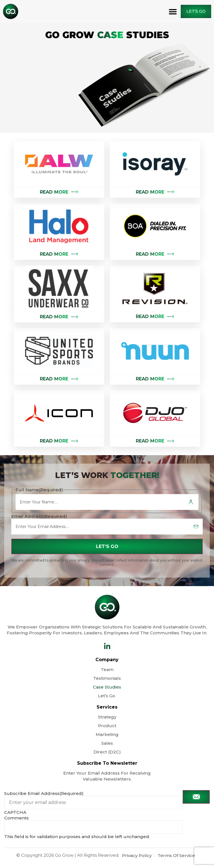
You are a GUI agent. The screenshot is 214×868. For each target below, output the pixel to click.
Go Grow (64, 855)
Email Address (39, 516)
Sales (107, 743)
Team (107, 669)
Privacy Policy (137, 855)
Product (107, 726)
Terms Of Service (176, 855)
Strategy (107, 717)
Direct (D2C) (107, 752)
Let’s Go (107, 696)
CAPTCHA (15, 812)
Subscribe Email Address (44, 793)
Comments (17, 818)
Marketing (107, 734)
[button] (173, 11)
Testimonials (107, 678)
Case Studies (107, 687)
